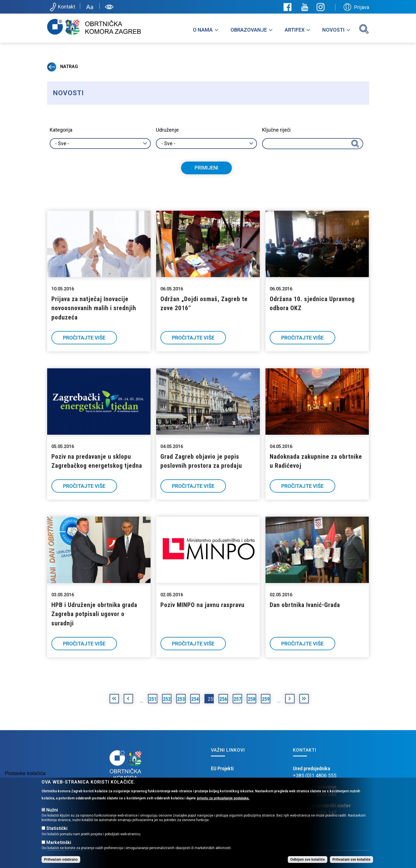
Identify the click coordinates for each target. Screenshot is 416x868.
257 (237, 699)
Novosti (333, 30)
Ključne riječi (276, 130)
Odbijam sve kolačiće (308, 860)
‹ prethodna (128, 700)
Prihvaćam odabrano (61, 860)
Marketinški (59, 842)
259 (266, 699)
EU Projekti (222, 768)
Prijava (356, 7)
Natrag (63, 67)
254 (195, 699)
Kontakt (62, 7)
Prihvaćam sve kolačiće (351, 860)
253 (181, 699)
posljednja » (304, 700)
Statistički (57, 828)
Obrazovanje (249, 30)
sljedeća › (290, 700)
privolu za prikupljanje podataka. (223, 798)
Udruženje (167, 130)
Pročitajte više (84, 338)
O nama (203, 30)
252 (167, 699)
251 (153, 699)
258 (251, 699)
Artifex (295, 30)
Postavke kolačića (25, 773)
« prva (114, 700)
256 (223, 699)
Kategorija (61, 130)
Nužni (52, 810)
